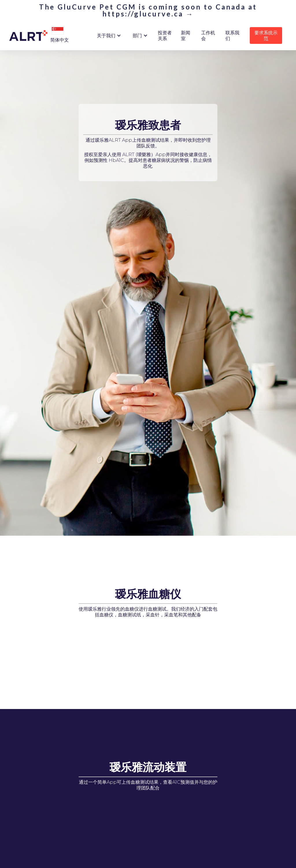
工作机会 (208, 35)
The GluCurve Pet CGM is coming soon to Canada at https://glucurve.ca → (148, 10)
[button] (58, 31)
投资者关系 (165, 35)
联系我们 (232, 35)
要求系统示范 (266, 35)
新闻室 (186, 35)
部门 (137, 35)
